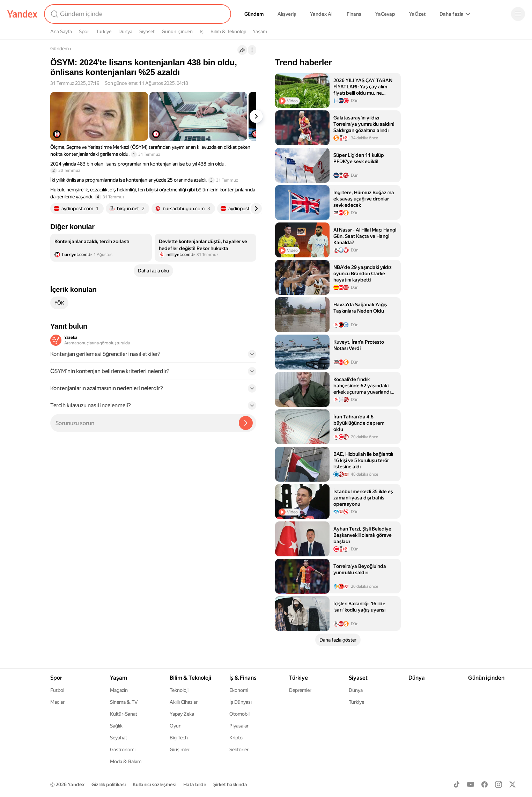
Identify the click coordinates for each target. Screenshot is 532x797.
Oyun (176, 726)
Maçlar (57, 702)
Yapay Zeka (182, 714)
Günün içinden (177, 31)
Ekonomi (239, 690)
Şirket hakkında (230, 784)
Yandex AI (321, 14)
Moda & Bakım (126, 761)
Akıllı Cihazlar (184, 702)
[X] (512, 784)
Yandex (76, 784)
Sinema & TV (124, 702)
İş (202, 31)
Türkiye (104, 31)
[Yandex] (22, 14)
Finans (354, 14)
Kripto (236, 738)
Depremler (300, 690)
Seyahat (119, 738)
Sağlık (116, 726)
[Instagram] (498, 784)
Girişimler (180, 750)
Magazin (119, 690)
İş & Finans (243, 678)
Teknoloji (179, 690)
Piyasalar (239, 726)
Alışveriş (287, 14)
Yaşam (260, 31)
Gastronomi (123, 750)
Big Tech (179, 738)
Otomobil (239, 714)
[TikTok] (457, 784)
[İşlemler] (252, 50)
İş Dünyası (241, 702)
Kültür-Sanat (124, 714)
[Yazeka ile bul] (246, 423)
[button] (153, 356)
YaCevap (385, 14)
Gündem (254, 14)
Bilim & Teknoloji (228, 31)
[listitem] (101, 248)
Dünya (125, 31)
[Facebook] (485, 784)
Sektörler (239, 750)
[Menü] (518, 14)
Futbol (57, 690)
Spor (84, 31)
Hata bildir (195, 784)
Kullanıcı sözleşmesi (154, 784)
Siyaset (147, 31)
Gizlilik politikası (109, 784)
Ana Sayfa (61, 31)
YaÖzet (417, 14)
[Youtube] (471, 784)
